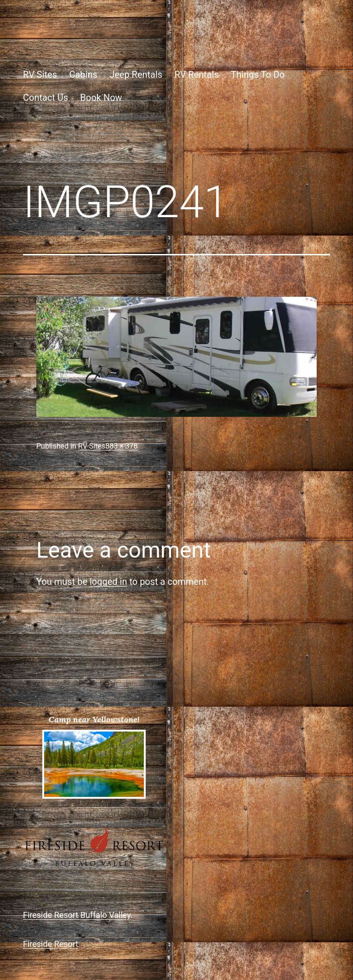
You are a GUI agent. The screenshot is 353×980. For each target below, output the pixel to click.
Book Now (101, 98)
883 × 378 (121, 446)
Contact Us (46, 98)
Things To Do (258, 75)
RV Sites (40, 75)
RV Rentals (197, 75)
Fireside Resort (51, 944)
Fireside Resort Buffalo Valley (77, 915)
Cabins (83, 75)
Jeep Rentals (136, 75)
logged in (108, 582)
